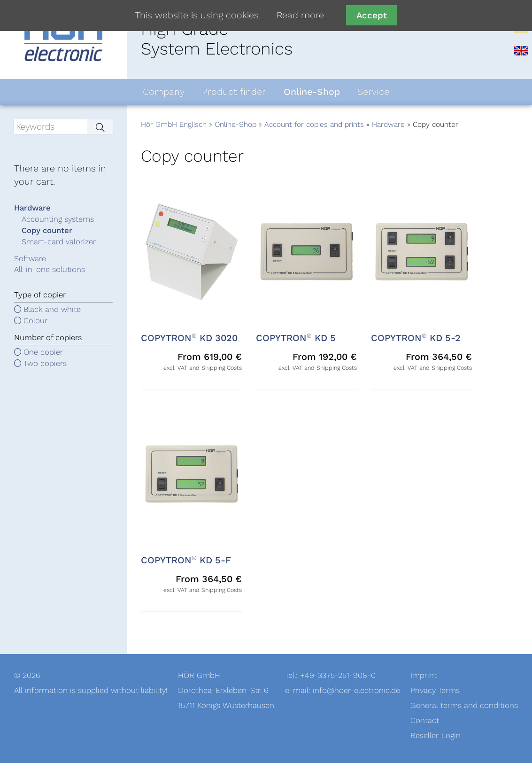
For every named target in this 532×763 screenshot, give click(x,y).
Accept (372, 15)
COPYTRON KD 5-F (186, 561)
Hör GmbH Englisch (174, 125)
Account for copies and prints (314, 125)
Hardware (388, 125)
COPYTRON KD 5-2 (416, 338)
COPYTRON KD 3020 (189, 338)
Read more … (305, 16)
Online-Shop (235, 125)
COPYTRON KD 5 (296, 338)
